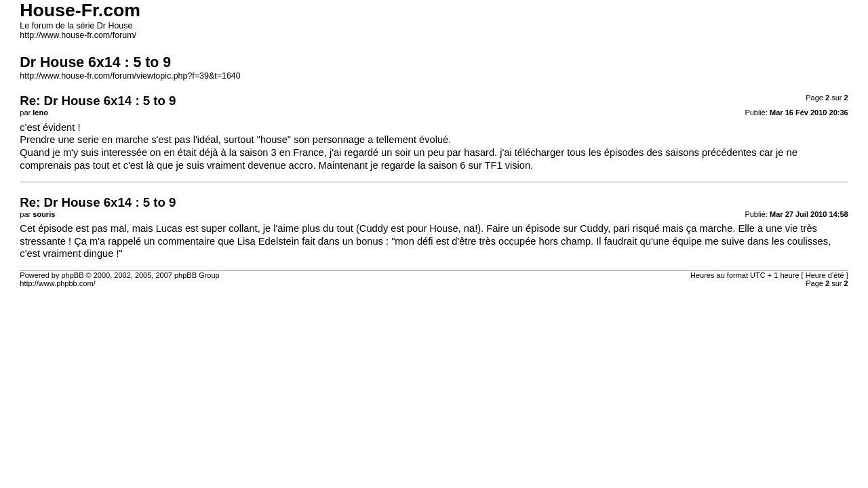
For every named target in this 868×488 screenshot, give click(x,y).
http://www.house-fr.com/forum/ (78, 35)
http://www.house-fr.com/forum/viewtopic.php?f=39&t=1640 (130, 76)
